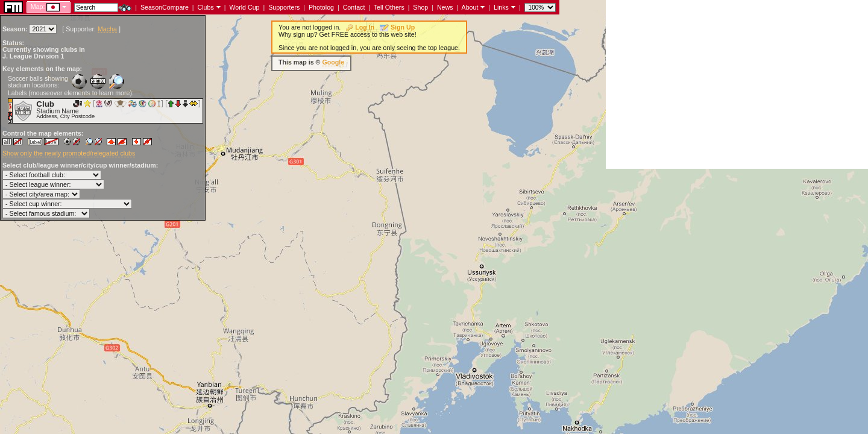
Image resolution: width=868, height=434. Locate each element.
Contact (354, 7)
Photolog (321, 7)
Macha (107, 29)
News (445, 7)
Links (501, 7)
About (470, 7)
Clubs (206, 7)
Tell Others (389, 7)
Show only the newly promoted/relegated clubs (69, 153)
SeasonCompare (165, 7)
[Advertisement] (737, 84)
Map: (38, 7)
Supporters (284, 7)
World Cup (244, 7)
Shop (420, 7)
